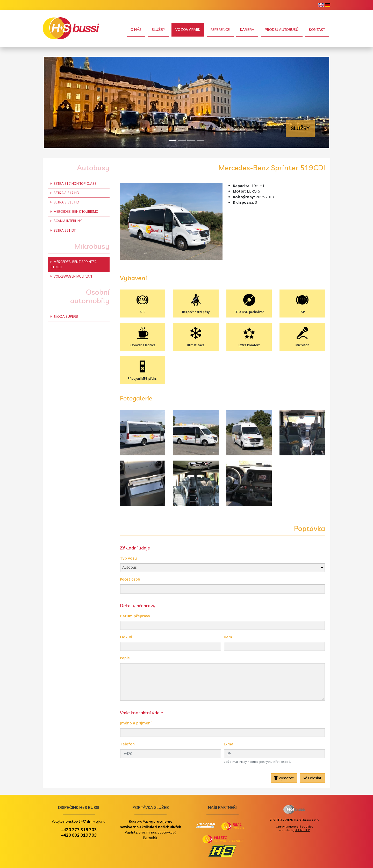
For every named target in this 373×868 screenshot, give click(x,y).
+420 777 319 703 (79, 829)
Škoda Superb (64, 316)
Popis (125, 658)
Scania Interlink (66, 221)
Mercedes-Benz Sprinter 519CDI (74, 264)
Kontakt (317, 30)
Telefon (127, 744)
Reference (220, 30)
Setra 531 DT (63, 230)
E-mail (230, 744)
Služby (158, 30)
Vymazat (284, 778)
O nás (136, 30)
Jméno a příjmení (136, 723)
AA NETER (303, 830)
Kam (228, 637)
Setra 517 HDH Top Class (74, 184)
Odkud (126, 637)
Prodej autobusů (282, 30)
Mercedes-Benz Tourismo (74, 211)
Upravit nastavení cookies (294, 826)
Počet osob (130, 579)
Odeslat (312, 778)
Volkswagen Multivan (71, 276)
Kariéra (247, 30)
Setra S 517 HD (65, 193)
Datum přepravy (135, 616)
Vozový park (188, 30)
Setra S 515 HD (65, 202)
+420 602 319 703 (79, 835)
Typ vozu (128, 558)
